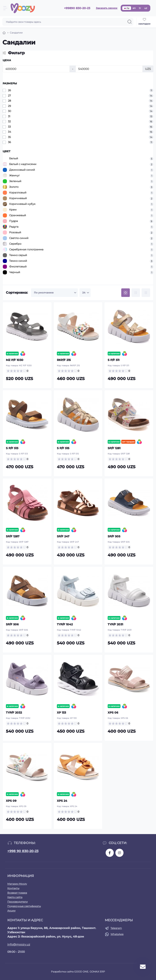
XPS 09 (11, 801)
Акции (11, 911)
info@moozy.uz (19, 944)
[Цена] (36, 69)
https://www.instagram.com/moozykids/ (119, 853)
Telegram (116, 928)
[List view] (136, 293)
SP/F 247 (63, 536)
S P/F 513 (12, 448)
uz (146, 8)
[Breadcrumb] (4, 33)
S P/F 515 (63, 448)
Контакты (13, 888)
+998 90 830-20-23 (23, 851)
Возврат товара (17, 893)
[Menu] (5, 8)
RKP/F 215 (64, 360)
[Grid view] (126, 293)
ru (127, 8)
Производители (17, 902)
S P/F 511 (114, 360)
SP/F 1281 (114, 448)
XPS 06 (113, 713)
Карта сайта (15, 897)
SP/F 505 (114, 536)
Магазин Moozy (17, 884)
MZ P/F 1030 (15, 360)
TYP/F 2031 (115, 624)
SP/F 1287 (13, 536)
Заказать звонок (107, 8)
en (134, 8)
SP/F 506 (12, 624)
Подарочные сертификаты (24, 906)
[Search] (130, 22)
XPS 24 (62, 801)
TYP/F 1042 (65, 624)
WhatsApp (117, 934)
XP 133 (61, 713)
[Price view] (146, 293)
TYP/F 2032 (14, 713)
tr (140, 8)
